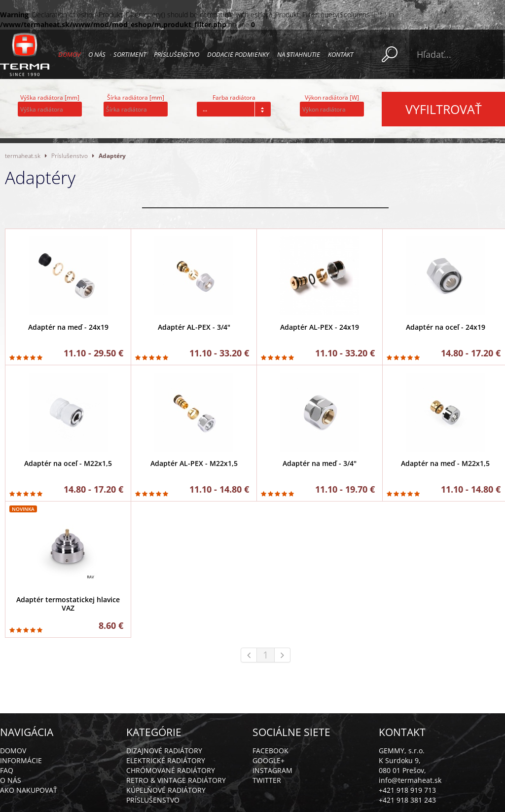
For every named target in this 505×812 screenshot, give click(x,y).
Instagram (272, 770)
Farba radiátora (234, 97)
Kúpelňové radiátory (166, 790)
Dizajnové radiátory (164, 751)
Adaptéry (112, 155)
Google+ (269, 760)
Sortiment (130, 54)
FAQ (7, 770)
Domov (69, 54)
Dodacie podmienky (238, 54)
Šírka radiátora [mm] (136, 97)
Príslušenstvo (177, 54)
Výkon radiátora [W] (332, 97)
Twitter (267, 780)
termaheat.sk (23, 155)
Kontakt (341, 54)
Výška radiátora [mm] (50, 97)
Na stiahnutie (299, 54)
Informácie (21, 760)
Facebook (271, 751)
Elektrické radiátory (166, 760)
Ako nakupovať (29, 790)
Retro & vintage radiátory (176, 780)
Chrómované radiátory (171, 770)
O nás (97, 54)
